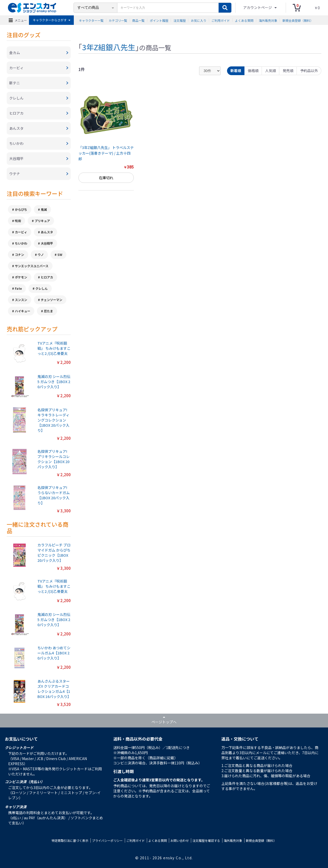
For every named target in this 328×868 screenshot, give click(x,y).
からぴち (21, 209)
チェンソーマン (52, 300)
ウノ (41, 255)
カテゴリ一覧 (118, 20)
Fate (18, 288)
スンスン (21, 300)
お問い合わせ (180, 840)
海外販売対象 (268, 20)
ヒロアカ (47, 277)
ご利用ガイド (221, 20)
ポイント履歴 (159, 20)
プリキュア (42, 221)
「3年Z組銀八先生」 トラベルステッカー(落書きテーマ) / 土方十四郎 (106, 153)
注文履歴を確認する (206, 840)
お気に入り (199, 20)
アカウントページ (258, 7)
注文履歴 (180, 20)
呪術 (18, 221)
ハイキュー (23, 311)
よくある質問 (244, 20)
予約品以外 (309, 71)
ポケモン (21, 277)
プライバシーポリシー (107, 840)
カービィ (21, 232)
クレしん (42, 288)
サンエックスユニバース (32, 266)
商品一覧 (138, 20)
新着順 (236, 71)
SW (60, 255)
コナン (19, 255)
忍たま (48, 311)
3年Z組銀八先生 (109, 47)
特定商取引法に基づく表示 (70, 840)
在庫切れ (106, 178)
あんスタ (47, 232)
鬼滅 (44, 209)
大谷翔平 (47, 243)
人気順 (271, 71)
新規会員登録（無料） (298, 20)
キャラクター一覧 (91, 20)
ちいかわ (21, 243)
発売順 (288, 71)
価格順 (253, 71)
